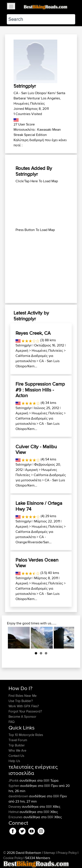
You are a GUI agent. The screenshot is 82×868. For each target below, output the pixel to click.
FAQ (11, 722)
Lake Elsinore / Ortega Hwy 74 (39, 506)
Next (68, 638)
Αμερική (22, 350)
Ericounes (16, 817)
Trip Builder (17, 745)
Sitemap (49, 853)
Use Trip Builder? (21, 701)
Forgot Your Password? (25, 711)
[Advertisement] (41, 206)
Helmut (14, 812)
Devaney (15, 807)
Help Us (14, 761)
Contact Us (16, 756)
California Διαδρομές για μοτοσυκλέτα (34, 358)
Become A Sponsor (22, 717)
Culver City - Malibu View (36, 449)
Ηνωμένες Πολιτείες (47, 350)
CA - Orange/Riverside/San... (34, 539)
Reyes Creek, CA (33, 333)
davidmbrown (19, 796)
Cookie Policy (13, 858)
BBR (46, 780)
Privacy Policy (67, 853)
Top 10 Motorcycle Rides (26, 735)
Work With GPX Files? (24, 706)
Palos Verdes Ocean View (37, 563)
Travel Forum (18, 740)
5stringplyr (24, 345)
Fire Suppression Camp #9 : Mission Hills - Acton (40, 390)
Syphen (14, 786)
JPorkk (14, 780)
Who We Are (17, 750)
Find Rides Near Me (23, 696)
